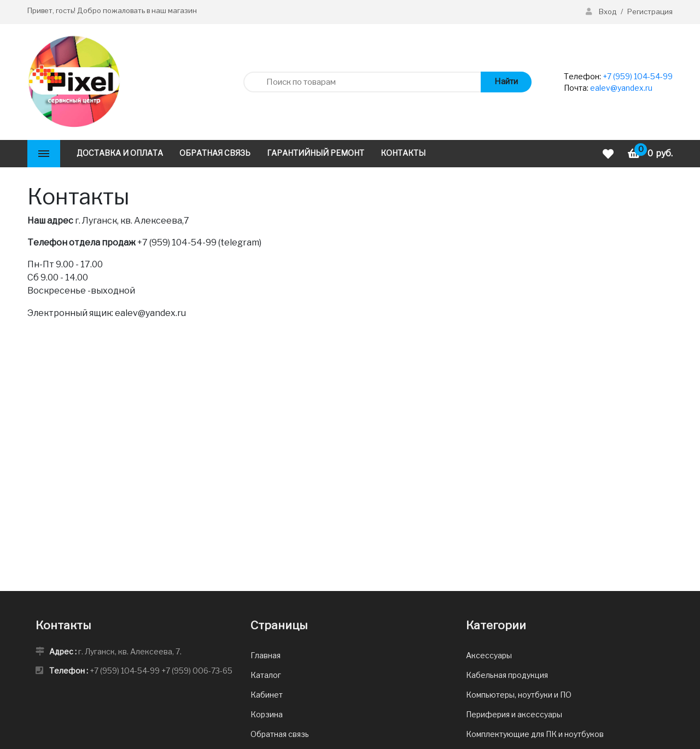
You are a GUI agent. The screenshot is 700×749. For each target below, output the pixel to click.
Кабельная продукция (507, 675)
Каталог (266, 675)
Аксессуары (489, 655)
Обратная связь (280, 734)
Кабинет (267, 695)
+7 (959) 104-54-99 (638, 76)
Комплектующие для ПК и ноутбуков (535, 734)
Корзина (267, 714)
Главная (266, 655)
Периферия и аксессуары (514, 714)
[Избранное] (610, 154)
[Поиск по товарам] (361, 82)
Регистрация (650, 11)
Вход (602, 11)
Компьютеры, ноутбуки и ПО (519, 695)
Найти (506, 81)
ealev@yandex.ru (621, 88)
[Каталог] (44, 154)
